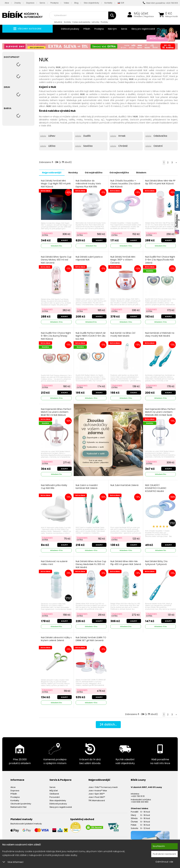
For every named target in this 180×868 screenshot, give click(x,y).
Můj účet (141, 13)
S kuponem (48, 232)
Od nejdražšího (98, 172)
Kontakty (108, 3)
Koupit (64, 240)
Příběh (87, 29)
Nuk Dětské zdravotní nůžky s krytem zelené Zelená (56, 637)
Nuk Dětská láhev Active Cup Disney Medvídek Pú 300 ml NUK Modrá (89, 563)
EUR (121, 3)
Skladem (149, 172)
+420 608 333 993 (140, 799)
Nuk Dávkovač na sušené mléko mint (54, 561)
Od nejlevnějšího (125, 172)
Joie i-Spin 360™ (97, 791)
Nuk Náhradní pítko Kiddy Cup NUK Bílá (54, 485)
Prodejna (54, 3)
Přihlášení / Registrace (144, 16)
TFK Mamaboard (97, 798)
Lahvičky (96, 22)
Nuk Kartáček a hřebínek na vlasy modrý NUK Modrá (160, 334)
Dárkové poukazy (70, 29)
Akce (7, 3)
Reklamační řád (18, 804)
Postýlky (104, 22)
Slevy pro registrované (143, 29)
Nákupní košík (171, 16)
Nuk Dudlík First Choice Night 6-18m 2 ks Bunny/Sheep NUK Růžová (56, 335)
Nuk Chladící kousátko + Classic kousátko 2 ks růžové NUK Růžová (125, 184)
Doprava (30, 3)
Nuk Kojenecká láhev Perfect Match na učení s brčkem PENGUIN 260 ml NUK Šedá (160, 412)
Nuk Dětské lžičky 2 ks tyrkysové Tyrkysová (156, 561)
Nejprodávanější (53, 172)
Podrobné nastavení (165, 854)
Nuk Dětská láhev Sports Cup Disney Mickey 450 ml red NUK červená (55, 259)
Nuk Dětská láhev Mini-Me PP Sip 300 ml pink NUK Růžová (159, 184)
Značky (18, 3)
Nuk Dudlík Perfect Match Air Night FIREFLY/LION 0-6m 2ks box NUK (91, 335)
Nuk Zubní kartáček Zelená (125, 484)
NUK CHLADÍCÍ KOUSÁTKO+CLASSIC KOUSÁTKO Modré (156, 487)
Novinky (76, 172)
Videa (66, 3)
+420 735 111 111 (138, 794)
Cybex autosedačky (81, 22)
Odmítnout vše (164, 862)
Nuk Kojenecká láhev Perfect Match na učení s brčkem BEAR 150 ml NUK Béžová (56, 411)
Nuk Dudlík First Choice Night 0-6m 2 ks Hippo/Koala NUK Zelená (160, 259)
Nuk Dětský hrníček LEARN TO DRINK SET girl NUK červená (89, 638)
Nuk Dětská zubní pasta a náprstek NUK (89, 258)
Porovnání (55, 795)
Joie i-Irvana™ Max (98, 788)
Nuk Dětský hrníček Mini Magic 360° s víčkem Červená (123, 259)
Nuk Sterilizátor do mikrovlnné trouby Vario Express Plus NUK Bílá (89, 184)
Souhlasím (159, 846)
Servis (42, 3)
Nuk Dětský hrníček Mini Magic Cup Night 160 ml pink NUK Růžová (56, 184)
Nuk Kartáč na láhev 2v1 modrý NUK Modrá (123, 334)
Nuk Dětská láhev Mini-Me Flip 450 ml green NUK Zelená (124, 563)
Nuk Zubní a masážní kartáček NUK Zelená (87, 485)
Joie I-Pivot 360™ (97, 795)
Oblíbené (54, 791)
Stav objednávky (91, 3)
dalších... (108, 722)
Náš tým (112, 29)
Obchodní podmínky (21, 801)
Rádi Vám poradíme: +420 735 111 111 (160, 3)
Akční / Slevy (161, 38)
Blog (76, 3)
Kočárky (68, 22)
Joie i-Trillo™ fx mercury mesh (103, 785)
